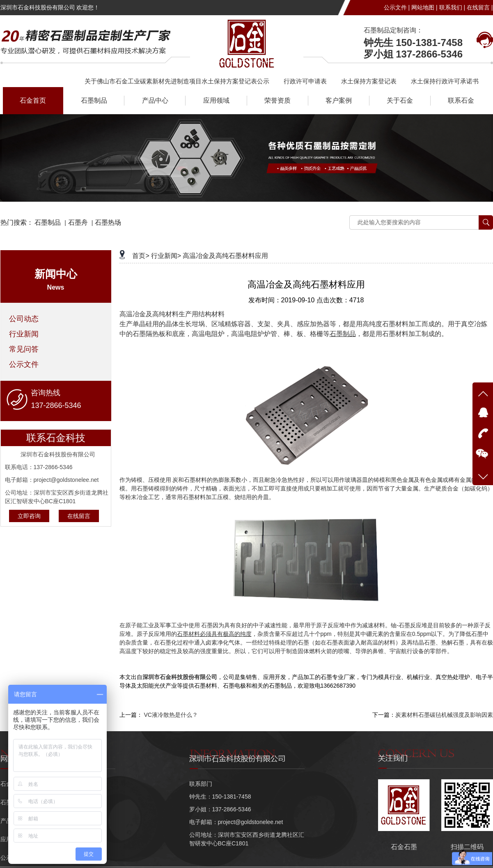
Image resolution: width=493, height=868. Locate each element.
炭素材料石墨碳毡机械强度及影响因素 (444, 715)
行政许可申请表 (305, 81)
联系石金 (461, 100)
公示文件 (24, 364)
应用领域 (216, 100)
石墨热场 (108, 222)
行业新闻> (166, 256)
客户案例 (339, 100)
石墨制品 (94, 100)
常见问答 (24, 349)
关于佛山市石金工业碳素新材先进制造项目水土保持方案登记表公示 (177, 81)
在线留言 (79, 516)
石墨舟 (78, 222)
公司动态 (24, 319)
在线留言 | (480, 7)
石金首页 (33, 100)
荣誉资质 (277, 100)
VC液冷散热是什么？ (171, 715)
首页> (141, 256)
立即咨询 (29, 516)
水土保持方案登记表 (369, 81)
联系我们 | (452, 7)
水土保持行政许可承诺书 (445, 81)
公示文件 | (397, 7)
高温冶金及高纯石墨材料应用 (225, 256)
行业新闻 (24, 334)
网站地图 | (424, 7)
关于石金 (400, 100)
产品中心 (155, 100)
